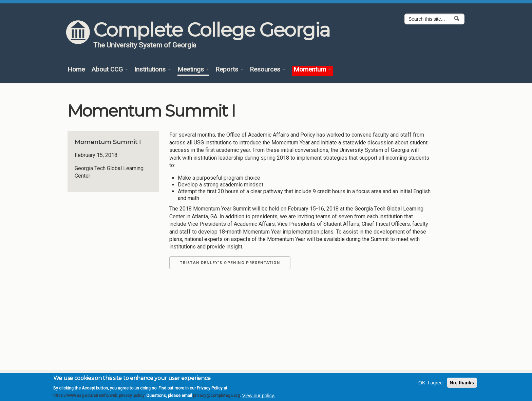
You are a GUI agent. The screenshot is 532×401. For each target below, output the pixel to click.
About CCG (110, 70)
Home (76, 70)
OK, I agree (431, 385)
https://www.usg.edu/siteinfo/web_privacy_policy (99, 398)
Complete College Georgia (212, 30)
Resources (268, 70)
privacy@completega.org (216, 398)
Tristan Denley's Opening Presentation (230, 263)
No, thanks (462, 385)
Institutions (153, 70)
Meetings (193, 70)
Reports (229, 70)
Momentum (312, 70)
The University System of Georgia (145, 45)
